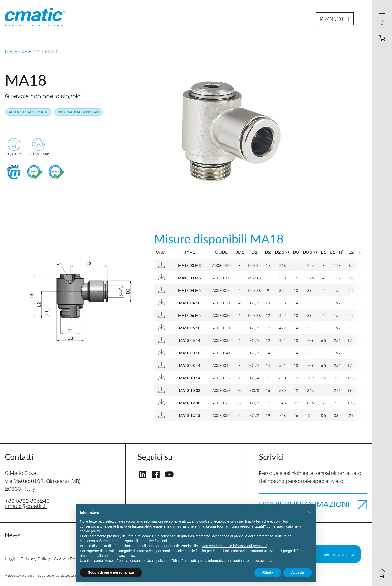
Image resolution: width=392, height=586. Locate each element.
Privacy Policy (35, 559)
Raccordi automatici (29, 112)
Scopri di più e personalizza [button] (111, 572)
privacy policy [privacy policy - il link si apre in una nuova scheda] (125, 556)
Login (11, 559)
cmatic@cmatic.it (26, 506)
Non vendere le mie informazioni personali (234, 546)
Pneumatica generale (78, 112)
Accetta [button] (298, 572)
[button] (309, 512)
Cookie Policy (68, 559)
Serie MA (31, 51)
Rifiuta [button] (268, 572)
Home (11, 51)
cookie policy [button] (90, 531)
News (13, 536)
